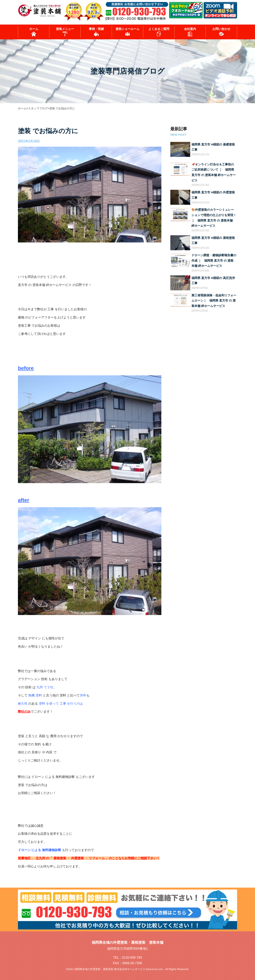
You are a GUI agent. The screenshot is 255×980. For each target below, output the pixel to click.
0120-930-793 (132, 958)
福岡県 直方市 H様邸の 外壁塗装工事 (213, 195)
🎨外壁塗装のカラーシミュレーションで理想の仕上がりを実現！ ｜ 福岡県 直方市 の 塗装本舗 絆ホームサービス (214, 218)
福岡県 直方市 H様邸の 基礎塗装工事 (213, 147)
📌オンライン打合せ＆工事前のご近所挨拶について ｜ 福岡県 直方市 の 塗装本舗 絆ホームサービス (214, 172)
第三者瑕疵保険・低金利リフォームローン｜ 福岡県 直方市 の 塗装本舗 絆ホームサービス (214, 301)
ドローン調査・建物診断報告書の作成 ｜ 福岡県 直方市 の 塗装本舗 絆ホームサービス (214, 261)
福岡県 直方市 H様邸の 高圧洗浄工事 (213, 281)
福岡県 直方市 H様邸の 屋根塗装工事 (213, 241)
